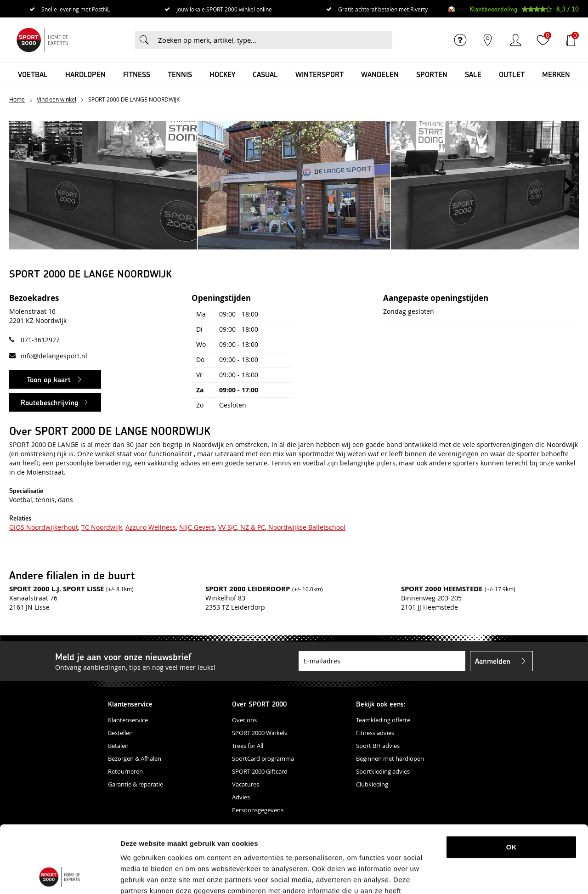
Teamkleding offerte (383, 720)
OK (512, 784)
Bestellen (120, 733)
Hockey (222, 74)
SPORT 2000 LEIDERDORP (248, 589)
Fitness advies (375, 733)
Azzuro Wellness (151, 527)
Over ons (244, 720)
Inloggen (515, 40)
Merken (556, 74)
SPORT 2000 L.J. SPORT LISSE (57, 589)
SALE (473, 74)
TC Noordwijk (102, 527)
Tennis (180, 74)
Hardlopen (85, 74)
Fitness (137, 74)
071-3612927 (40, 340)
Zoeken (144, 40)
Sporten (432, 74)
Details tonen (484, 876)
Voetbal (33, 74)
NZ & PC (252, 527)
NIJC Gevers (197, 527)
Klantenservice (128, 720)
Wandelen (380, 74)
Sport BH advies (378, 746)
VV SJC (228, 527)
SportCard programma (263, 758)
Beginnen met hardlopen (390, 758)
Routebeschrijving (49, 402)
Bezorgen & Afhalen (135, 758)
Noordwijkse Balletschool (306, 527)
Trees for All (248, 746)
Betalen (118, 746)
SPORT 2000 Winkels (260, 733)
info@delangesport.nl (54, 356)
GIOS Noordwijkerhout (44, 527)
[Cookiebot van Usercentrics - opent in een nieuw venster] (59, 876)
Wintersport (319, 74)
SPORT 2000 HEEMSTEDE (442, 589)
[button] (570, 187)
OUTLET (512, 74)
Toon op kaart (49, 379)
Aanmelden (493, 661)
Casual (265, 74)
